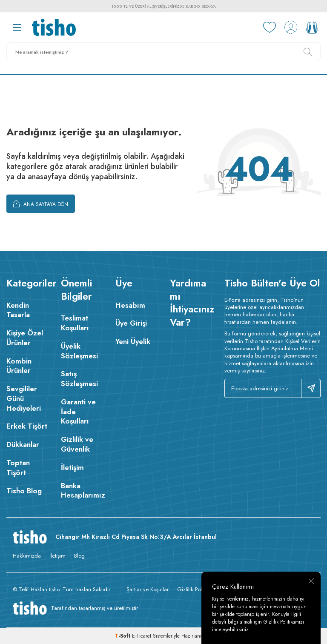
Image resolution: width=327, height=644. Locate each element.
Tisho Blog (24, 491)
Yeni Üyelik (133, 341)
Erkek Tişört (27, 426)
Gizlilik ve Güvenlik (77, 444)
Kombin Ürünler (19, 366)
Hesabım (130, 305)
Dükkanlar (23, 444)
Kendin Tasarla (18, 310)
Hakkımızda (27, 556)
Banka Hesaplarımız (82, 491)
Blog (79, 556)
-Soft (123, 636)
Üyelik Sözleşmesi (79, 351)
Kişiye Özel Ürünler (25, 338)
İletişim (72, 467)
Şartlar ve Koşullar (148, 589)
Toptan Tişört (18, 468)
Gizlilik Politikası (196, 589)
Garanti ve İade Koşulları (78, 412)
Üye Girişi (131, 323)
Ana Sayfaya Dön (41, 203)
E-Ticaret (142, 636)
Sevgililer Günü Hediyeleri (24, 398)
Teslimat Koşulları (75, 323)
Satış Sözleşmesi (79, 379)
